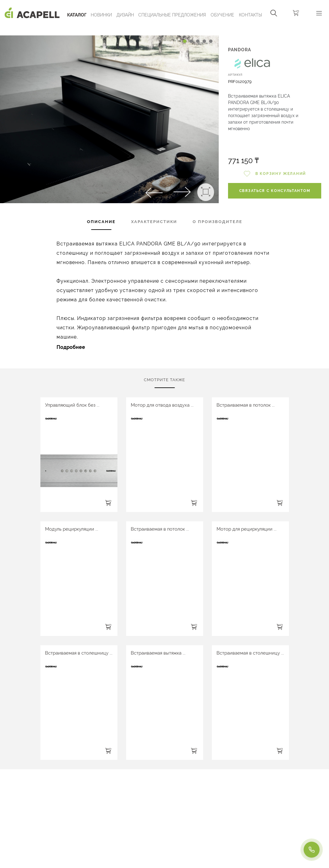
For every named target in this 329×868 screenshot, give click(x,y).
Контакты (250, 15)
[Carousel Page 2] (191, 41)
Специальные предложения (172, 15)
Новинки (101, 15)
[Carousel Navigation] (109, 29)
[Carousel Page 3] (198, 41)
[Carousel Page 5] (211, 41)
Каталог (77, 15)
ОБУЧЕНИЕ (222, 15)
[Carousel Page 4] (204, 41)
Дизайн (125, 15)
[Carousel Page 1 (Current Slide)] (185, 41)
